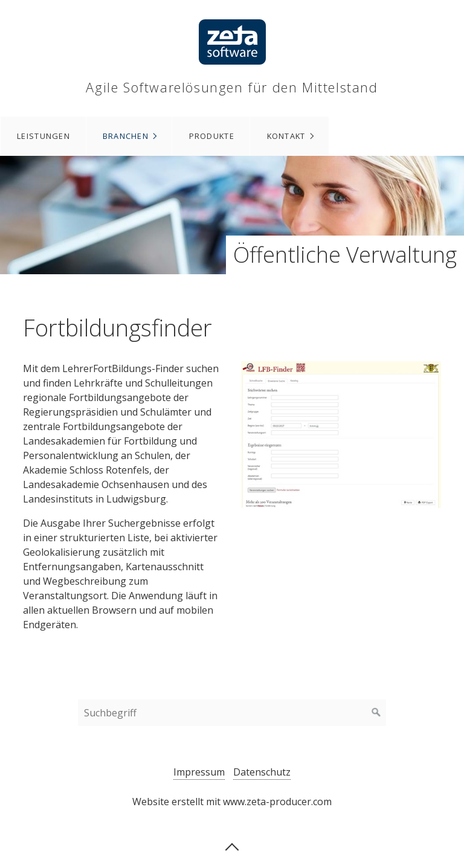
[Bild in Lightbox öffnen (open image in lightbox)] (341, 435)
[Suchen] (376, 713)
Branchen (126, 136)
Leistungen (43, 136)
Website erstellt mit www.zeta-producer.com (232, 802)
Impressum (199, 772)
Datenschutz (262, 772)
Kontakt (286, 136)
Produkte (212, 136)
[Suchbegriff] (232, 713)
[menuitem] (43, 136)
